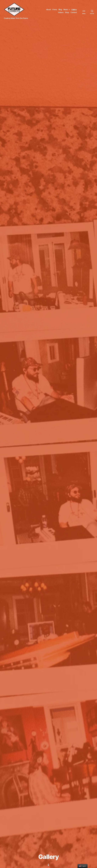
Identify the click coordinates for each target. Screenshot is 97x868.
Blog (60, 10)
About (49, 10)
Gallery (74, 10)
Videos (61, 12)
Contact (74, 12)
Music (66, 10)
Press (55, 10)
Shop (67, 12)
